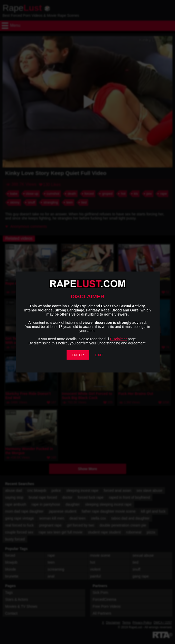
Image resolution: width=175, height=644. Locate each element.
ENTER (78, 355)
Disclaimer (118, 339)
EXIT (99, 355)
